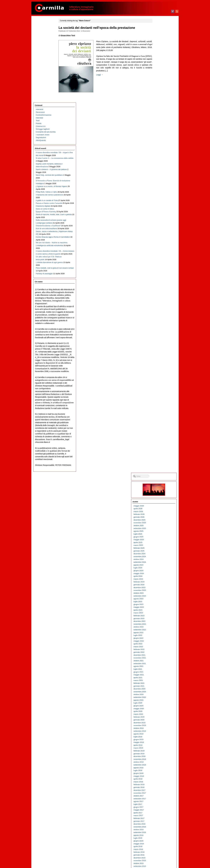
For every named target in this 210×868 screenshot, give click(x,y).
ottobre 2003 (158, 815)
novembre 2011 (159, 542)
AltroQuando (41, 57)
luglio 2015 (157, 418)
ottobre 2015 (158, 410)
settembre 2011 (159, 548)
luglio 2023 (157, 148)
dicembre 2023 (159, 134)
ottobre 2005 (158, 748)
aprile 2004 (157, 798)
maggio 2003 (158, 829)
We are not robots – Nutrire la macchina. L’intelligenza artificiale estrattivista (47, 210)
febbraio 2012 (159, 534)
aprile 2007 (157, 697)
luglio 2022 (157, 182)
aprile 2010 (157, 596)
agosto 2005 (158, 753)
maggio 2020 (158, 255)
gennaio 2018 (159, 334)
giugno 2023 (158, 151)
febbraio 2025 (159, 94)
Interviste (40, 35)
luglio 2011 (157, 553)
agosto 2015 (158, 415)
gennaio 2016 (159, 401)
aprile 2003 (157, 832)
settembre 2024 (159, 109)
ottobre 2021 (158, 207)
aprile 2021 (157, 224)
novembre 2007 (159, 677)
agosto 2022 (158, 179)
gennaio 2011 (159, 570)
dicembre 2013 (159, 472)
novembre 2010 (159, 576)
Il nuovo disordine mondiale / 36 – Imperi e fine (47, 72)
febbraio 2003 (159, 838)
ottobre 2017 (158, 342)
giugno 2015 (158, 421)
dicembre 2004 (159, 776)
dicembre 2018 (159, 303)
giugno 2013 (158, 489)
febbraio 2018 (159, 331)
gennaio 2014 (159, 469)
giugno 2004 (158, 793)
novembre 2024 (159, 103)
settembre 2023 (159, 142)
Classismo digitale (43, 148)
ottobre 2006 (158, 714)
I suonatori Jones (43, 51)
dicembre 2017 (159, 337)
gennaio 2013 (159, 503)
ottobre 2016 (158, 376)
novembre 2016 (159, 373)
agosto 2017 (158, 348)
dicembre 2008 (159, 641)
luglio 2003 (157, 824)
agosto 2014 (158, 449)
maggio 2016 (158, 390)
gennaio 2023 (159, 165)
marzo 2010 (158, 598)
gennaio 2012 (159, 537)
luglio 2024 (157, 114)
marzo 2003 (158, 835)
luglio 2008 (157, 655)
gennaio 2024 (159, 131)
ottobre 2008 (158, 646)
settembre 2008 (159, 649)
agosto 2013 (158, 483)
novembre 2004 (159, 779)
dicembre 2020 (159, 235)
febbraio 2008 (159, 669)
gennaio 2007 (159, 705)
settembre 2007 (159, 683)
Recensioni (90, 31)
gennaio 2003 (159, 841)
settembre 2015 (159, 413)
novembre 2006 (159, 711)
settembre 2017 (159, 345)
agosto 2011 (158, 551)
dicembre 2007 (159, 674)
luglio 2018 (157, 317)
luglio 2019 (157, 283)
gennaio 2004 (159, 807)
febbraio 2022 (159, 196)
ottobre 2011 (158, 545)
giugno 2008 (158, 658)
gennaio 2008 (159, 672)
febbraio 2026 (159, 61)
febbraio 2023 (159, 162)
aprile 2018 (157, 325)
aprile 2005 (157, 765)
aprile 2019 (157, 292)
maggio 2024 (158, 120)
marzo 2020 (158, 261)
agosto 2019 (158, 280)
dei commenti (160, 858)
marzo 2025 (158, 92)
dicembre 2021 (159, 201)
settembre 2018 (159, 311)
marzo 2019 (158, 294)
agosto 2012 (158, 517)
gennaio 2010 (159, 604)
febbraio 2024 (159, 128)
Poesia (39, 40)
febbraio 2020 (159, 263)
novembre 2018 (159, 306)
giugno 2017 (158, 353)
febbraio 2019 (159, 297)
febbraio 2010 (159, 601)
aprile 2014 (157, 460)
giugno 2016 (158, 387)
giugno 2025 (158, 83)
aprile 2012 (157, 528)
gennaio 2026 (159, 63)
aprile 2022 (157, 190)
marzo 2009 (158, 632)
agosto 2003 (158, 821)
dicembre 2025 (159, 66)
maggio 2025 (158, 86)
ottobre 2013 (158, 477)
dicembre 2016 (159, 370)
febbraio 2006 (159, 736)
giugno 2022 (158, 185)
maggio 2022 (158, 187)
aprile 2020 (157, 258)
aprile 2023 (157, 156)
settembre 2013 (159, 480)
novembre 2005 (159, 745)
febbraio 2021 (159, 230)
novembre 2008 (159, 643)
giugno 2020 (158, 252)
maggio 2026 (158, 52)
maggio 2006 (158, 728)
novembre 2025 (159, 69)
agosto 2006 (158, 720)
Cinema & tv (41, 43)
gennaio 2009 (159, 638)
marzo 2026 (158, 58)
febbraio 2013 (159, 500)
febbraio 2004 (159, 804)
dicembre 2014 (159, 438)
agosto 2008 (158, 652)
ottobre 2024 (158, 106)
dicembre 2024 (159, 100)
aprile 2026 (157, 55)
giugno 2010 (158, 590)
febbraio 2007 (159, 703)
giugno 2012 (158, 522)
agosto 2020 (158, 246)
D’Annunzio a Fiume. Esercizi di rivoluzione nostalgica (44, 111)
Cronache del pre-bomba (46, 49)
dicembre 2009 (159, 607)
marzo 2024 (158, 125)
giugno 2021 (158, 218)
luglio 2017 (157, 351)
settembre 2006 (159, 717)
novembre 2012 (159, 508)
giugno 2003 (158, 827)
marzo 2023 (158, 159)
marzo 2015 (158, 430)
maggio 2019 (158, 289)
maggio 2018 (158, 323)
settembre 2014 (159, 446)
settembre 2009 (159, 615)
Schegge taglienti (43, 46)
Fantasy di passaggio (44, 252)
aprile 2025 (157, 89)
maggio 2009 (158, 627)
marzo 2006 (158, 734)
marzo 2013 (158, 497)
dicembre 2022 (159, 168)
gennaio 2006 (159, 739)
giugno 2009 (158, 624)
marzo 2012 (158, 531)
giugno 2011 (158, 556)
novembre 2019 (159, 272)
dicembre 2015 (159, 404)
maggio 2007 (158, 694)
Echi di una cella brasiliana (46, 185)
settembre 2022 (159, 176)
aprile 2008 (157, 663)
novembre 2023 (159, 137)
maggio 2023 (158, 154)
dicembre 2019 (159, 269)
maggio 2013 (158, 491)
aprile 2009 (157, 629)
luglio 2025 (157, 80)
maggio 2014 (158, 458)
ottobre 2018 (158, 308)
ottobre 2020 (158, 241)
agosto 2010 (158, 584)
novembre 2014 (159, 441)
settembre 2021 (159, 210)
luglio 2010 (157, 587)
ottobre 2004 (158, 781)
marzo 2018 (158, 328)
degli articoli (160, 856)
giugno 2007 (158, 691)
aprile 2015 (157, 427)
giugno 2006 (158, 725)
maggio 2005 (158, 762)
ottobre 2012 (158, 511)
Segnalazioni (41, 54)
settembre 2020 (159, 244)
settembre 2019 (159, 277)
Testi (38, 37)
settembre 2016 (159, 379)
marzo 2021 (158, 227)
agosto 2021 (158, 213)
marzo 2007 (158, 700)
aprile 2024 (157, 123)
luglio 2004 (157, 790)
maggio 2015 (158, 424)
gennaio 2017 (159, 368)
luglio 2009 (157, 621)
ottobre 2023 (158, 140)
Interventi (40, 26)
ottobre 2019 (158, 275)
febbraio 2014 (159, 466)
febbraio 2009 (159, 635)
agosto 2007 (158, 686)
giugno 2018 (158, 320)
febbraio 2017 (159, 365)
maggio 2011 (158, 559)
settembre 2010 (159, 582)
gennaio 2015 (159, 435)
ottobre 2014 (158, 444)
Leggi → (103, 75)
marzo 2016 (158, 396)
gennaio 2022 (159, 199)
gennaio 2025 (159, 97)
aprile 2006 (157, 731)
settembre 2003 (159, 818)
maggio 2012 (158, 525)
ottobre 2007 (158, 680)
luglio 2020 (157, 249)
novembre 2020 (159, 238)
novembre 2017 (159, 339)
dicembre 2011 (159, 539)
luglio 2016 (157, 384)
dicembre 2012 (159, 506)
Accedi (156, 853)
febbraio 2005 (159, 770)
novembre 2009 (159, 610)
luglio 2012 (157, 520)
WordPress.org (159, 861)
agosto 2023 (158, 145)
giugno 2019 (158, 286)
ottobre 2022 (158, 173)
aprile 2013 (157, 494)
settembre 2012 (159, 514)
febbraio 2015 (159, 432)
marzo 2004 (158, 801)
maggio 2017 (158, 356)
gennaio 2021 (159, 232)
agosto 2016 (158, 382)
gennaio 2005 (159, 773)
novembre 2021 (159, 204)
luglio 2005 (157, 756)
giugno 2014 (158, 455)
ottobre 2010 (158, 579)
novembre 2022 (159, 170)
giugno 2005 (158, 759)
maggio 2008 (158, 660)
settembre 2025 (159, 75)
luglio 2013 (157, 486)
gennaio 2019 (159, 300)
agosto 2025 (158, 78)
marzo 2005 (158, 767)
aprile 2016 (157, 393)
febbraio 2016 (159, 399)
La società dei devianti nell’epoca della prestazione (100, 28)
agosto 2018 (158, 314)
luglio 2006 (157, 722)
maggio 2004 (158, 796)
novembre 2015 (159, 407)
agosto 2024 (158, 111)
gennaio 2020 (159, 266)
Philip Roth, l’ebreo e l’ (46, 126)
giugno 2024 (158, 117)
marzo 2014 (158, 463)
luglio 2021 (157, 216)
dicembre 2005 (159, 742)
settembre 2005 (159, 750)
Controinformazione (44, 32)
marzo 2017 (158, 362)
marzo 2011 (158, 565)
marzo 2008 (158, 666)
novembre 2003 (159, 812)
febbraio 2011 (159, 567)
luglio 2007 (157, 689)
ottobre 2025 (158, 72)
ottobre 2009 (158, 613)
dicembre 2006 (159, 708)
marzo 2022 (158, 193)
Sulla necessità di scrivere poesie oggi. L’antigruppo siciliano (46, 173)
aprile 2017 (157, 359)
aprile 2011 (157, 562)
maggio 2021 (158, 221)
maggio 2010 (158, 593)
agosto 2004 (158, 787)
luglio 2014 (157, 452)
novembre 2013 (159, 475)
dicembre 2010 (159, 573)
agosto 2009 (158, 618)
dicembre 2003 (159, 810)
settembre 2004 (159, 784)
